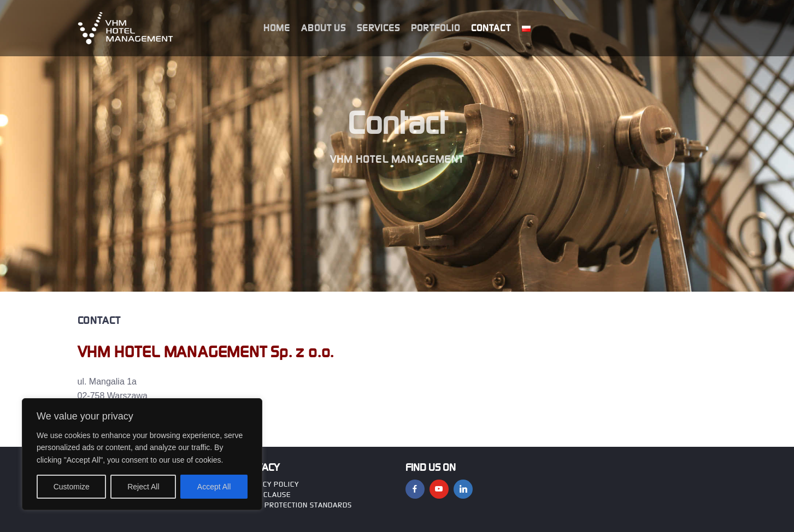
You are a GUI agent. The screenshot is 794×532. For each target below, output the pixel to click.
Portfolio (436, 28)
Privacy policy (270, 484)
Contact (491, 28)
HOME (277, 28)
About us (324, 28)
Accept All (214, 487)
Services (378, 28)
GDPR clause (266, 495)
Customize (72, 487)
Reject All (143, 487)
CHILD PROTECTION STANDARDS (297, 505)
